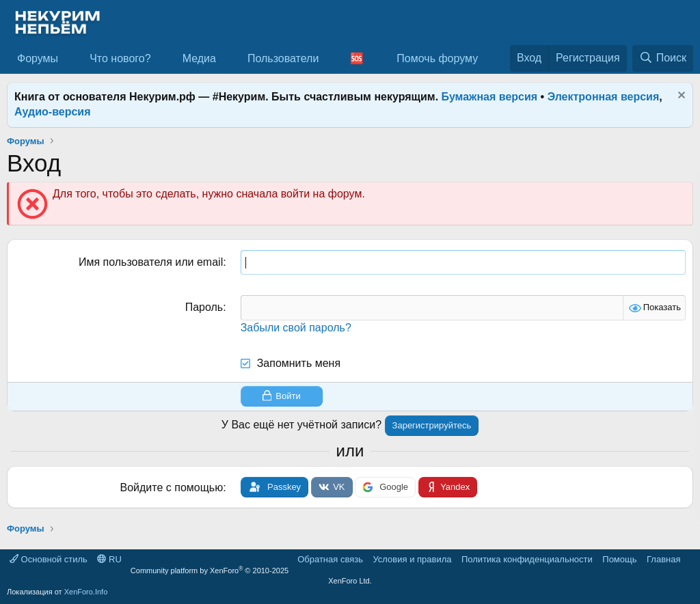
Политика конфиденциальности (527, 559)
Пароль (204, 307)
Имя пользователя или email (151, 262)
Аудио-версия (53, 112)
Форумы (38, 58)
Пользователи (283, 58)
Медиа (199, 58)
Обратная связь (330, 559)
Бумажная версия (490, 97)
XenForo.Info (86, 592)
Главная (663, 559)
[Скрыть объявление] (680, 97)
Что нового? (120, 58)
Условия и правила (412, 559)
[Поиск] (663, 58)
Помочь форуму (437, 58)
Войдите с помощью (172, 488)
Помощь (619, 559)
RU (109, 559)
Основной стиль (49, 559)
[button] (69, 59)
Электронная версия (604, 97)
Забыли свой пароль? (296, 328)
